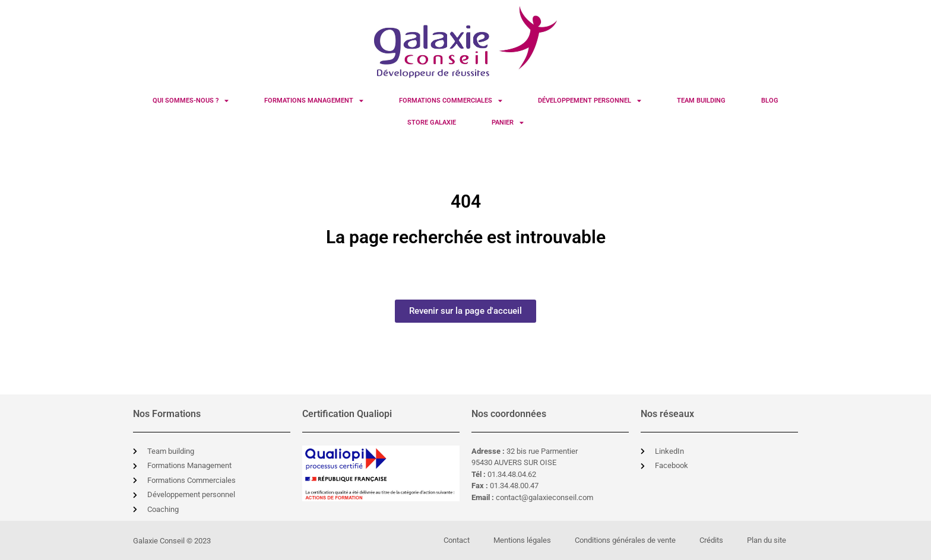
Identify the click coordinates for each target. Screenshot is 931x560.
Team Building (701, 101)
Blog (770, 101)
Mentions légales (522, 540)
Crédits (711, 540)
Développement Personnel (590, 101)
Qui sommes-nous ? (191, 101)
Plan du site (767, 540)
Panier (508, 122)
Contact (457, 540)
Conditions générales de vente (625, 540)
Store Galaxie (432, 122)
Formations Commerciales (451, 101)
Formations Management (314, 101)
